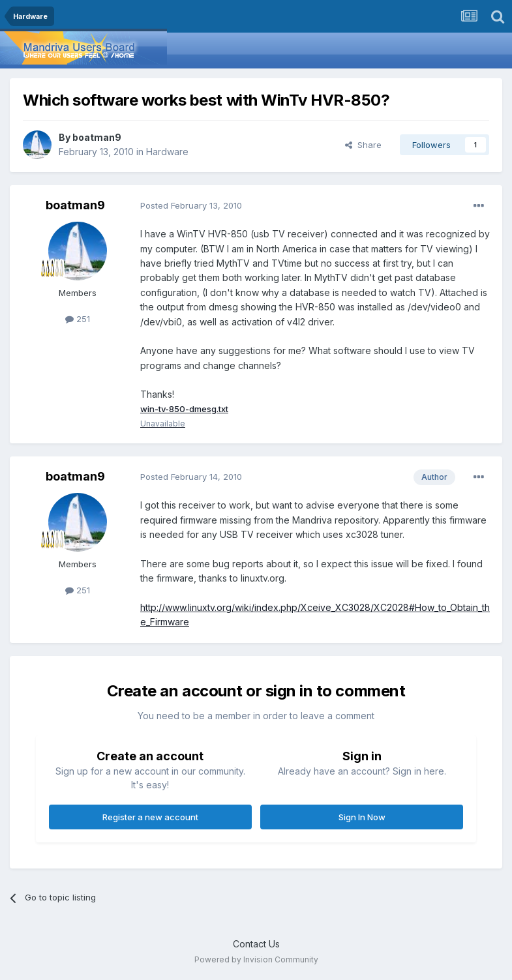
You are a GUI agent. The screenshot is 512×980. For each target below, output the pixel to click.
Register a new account (150, 818)
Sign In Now (362, 818)
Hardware (167, 152)
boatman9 (97, 137)
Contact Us (256, 944)
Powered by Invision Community (256, 961)
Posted (191, 205)
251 (78, 319)
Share (363, 145)
